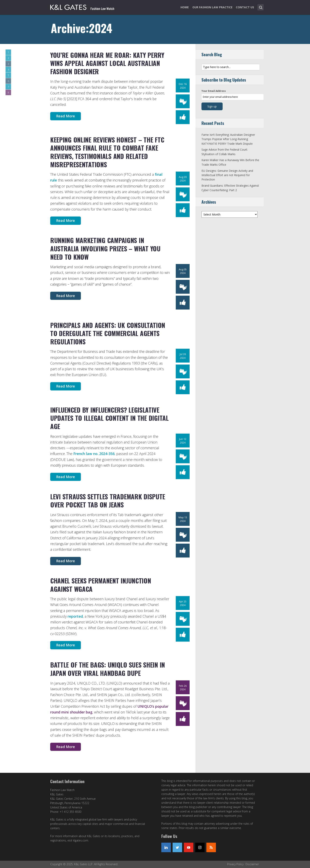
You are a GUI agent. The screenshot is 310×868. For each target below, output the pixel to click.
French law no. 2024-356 (94, 454)
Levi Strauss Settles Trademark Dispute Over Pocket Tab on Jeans (108, 501)
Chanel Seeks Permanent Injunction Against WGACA (101, 585)
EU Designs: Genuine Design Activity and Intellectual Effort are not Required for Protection (227, 175)
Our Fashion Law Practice (212, 7)
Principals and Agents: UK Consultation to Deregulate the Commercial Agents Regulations (108, 333)
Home (185, 7)
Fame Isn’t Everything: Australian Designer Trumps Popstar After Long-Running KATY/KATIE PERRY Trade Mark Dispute (228, 139)
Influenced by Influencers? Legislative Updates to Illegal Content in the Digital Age (109, 418)
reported (75, 616)
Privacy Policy (235, 864)
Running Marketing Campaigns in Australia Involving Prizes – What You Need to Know (105, 248)
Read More (66, 116)
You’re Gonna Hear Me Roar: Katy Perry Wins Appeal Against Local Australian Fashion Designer (107, 63)
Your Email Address (214, 91)
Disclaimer (252, 864)
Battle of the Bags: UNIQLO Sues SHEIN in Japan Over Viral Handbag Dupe (108, 669)
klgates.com (81, 840)
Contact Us (245, 7)
